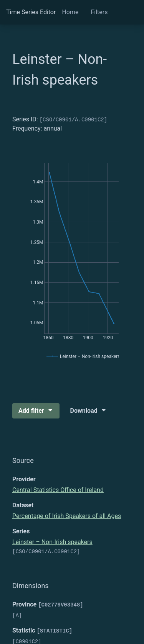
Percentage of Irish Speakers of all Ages (67, 516)
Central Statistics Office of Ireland (58, 490)
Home (70, 12)
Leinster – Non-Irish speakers (52, 542)
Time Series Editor (31, 12)
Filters (99, 12)
